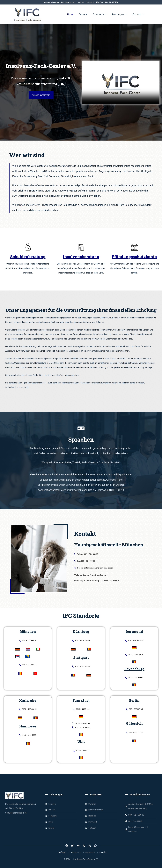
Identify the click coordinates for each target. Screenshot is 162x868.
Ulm (81, 744)
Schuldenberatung (28, 257)
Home (70, 14)
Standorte (100, 14)
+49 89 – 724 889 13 (88, 2)
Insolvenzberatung (81, 257)
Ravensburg (134, 670)
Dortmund (134, 632)
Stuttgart (81, 658)
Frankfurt (81, 701)
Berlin (134, 701)
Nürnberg (81, 632)
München (28, 632)
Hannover (28, 728)
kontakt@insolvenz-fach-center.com (59, 2)
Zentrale (83, 14)
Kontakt (138, 14)
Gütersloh (134, 725)
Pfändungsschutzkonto (134, 257)
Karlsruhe (28, 701)
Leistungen (120, 14)
